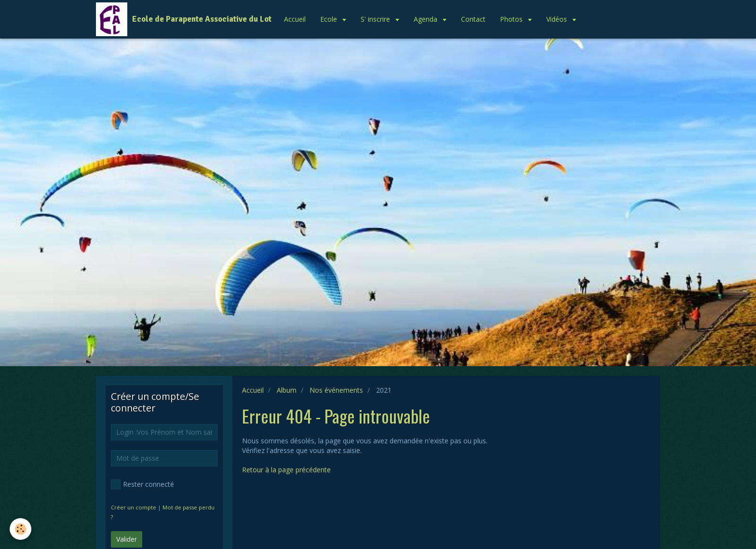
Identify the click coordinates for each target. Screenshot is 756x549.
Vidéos (558, 19)
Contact (473, 19)
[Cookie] (20, 529)
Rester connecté (142, 484)
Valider (127, 539)
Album (287, 390)
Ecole (330, 19)
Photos (512, 19)
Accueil (295, 19)
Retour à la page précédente (286, 470)
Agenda (426, 19)
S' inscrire (376, 19)
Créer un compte (134, 507)
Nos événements (336, 390)
